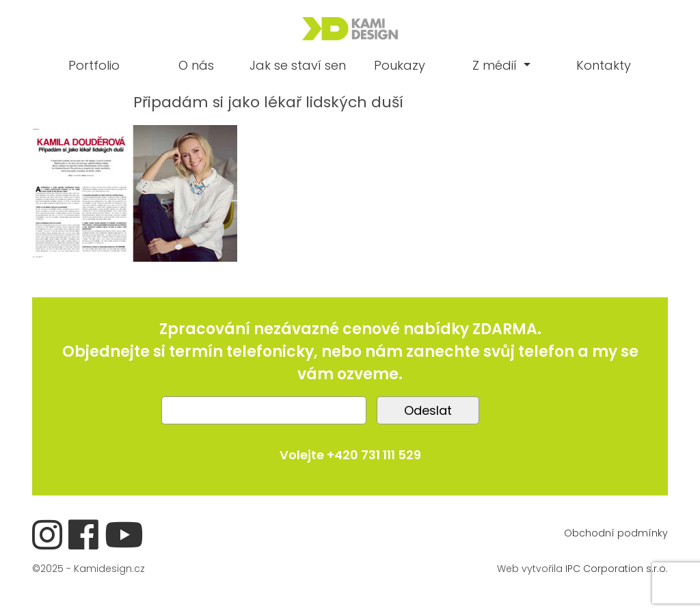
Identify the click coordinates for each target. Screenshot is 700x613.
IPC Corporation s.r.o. (617, 569)
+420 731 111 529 (374, 455)
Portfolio (94, 65)
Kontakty (604, 65)
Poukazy (400, 65)
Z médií (496, 65)
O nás (196, 65)
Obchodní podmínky (616, 533)
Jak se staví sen (298, 65)
